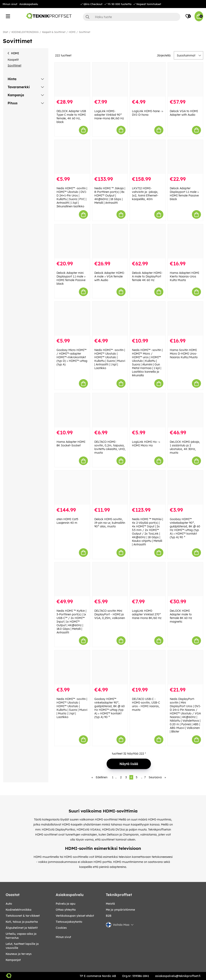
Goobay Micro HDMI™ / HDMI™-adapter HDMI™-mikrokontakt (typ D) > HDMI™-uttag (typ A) (72, 357)
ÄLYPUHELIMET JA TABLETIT (22, 928)
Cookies (61, 928)
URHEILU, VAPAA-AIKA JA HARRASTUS (21, 936)
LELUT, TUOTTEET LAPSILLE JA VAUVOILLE (22, 946)
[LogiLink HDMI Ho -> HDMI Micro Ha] (148, 410)
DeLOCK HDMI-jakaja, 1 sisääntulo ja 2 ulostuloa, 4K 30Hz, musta (185, 447)
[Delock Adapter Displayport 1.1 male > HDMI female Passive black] (185, 157)
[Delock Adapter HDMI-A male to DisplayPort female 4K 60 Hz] (148, 241)
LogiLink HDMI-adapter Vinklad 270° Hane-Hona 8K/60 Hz (147, 614)
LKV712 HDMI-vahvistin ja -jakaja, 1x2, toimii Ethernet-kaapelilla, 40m (145, 194)
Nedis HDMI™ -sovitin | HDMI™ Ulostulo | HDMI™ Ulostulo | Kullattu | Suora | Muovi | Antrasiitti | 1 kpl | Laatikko (110, 359)
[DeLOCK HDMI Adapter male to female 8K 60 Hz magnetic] (185, 579)
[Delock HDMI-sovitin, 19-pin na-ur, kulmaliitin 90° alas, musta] (110, 488)
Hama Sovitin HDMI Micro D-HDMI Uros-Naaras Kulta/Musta (184, 354)
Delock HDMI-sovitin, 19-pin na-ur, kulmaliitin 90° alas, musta (110, 523)
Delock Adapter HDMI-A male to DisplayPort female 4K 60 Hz (147, 276)
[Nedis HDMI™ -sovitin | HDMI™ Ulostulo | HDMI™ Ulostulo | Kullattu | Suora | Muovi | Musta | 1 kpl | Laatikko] (72, 667)
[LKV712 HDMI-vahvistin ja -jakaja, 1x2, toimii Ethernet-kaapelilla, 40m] (148, 157)
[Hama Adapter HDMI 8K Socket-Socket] (72, 410)
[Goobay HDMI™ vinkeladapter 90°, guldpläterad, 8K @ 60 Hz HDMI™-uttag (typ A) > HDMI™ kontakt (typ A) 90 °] (185, 488)
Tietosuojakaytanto (69, 922)
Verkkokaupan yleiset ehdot (75, 916)
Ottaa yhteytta (66, 910)
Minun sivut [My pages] (63, 937)
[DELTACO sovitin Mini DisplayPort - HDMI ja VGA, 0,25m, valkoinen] (110, 579)
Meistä (110, 904)
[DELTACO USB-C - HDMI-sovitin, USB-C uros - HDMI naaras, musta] (148, 667)
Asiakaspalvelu (29, 4)
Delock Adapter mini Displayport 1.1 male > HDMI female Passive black (71, 278)
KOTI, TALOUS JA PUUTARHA (22, 922)
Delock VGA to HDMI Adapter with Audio (184, 113)
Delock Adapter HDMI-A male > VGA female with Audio (110, 276)
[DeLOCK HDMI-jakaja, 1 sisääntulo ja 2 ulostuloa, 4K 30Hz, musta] (185, 410)
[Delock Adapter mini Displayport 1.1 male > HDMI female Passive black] (72, 241)
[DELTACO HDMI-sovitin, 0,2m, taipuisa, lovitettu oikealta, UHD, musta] (110, 410)
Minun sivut (10, 4)
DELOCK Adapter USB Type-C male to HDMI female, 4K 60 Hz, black (71, 117)
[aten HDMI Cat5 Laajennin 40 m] (72, 488)
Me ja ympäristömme (120, 910)
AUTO (9, 904)
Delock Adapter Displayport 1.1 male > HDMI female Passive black (184, 194)
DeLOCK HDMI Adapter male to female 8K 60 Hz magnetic (181, 616)
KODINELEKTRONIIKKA (25, 32)
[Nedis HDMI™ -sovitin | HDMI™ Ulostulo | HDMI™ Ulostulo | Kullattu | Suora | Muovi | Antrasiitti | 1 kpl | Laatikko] (110, 319)
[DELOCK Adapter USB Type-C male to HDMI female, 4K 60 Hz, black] (72, 80)
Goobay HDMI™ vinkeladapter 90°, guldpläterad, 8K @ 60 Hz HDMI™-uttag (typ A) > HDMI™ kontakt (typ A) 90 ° (185, 528)
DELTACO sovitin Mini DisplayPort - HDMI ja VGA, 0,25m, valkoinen (110, 614)
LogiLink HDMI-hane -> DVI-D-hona (148, 113)
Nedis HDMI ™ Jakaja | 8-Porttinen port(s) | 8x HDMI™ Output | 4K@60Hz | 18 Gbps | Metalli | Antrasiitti (110, 195)
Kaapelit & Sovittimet (54, 32)
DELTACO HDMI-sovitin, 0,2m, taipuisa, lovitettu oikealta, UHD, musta (110, 447)
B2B (109, 916)
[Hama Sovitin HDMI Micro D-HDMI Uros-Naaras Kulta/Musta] (185, 319)
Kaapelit (13, 60)
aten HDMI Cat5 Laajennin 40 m (67, 521)
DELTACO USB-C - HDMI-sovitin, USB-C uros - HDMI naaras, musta (146, 704)
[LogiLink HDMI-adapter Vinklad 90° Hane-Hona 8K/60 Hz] (110, 80)
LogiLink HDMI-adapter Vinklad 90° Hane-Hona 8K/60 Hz (109, 115)
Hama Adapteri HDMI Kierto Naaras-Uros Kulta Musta (184, 276)
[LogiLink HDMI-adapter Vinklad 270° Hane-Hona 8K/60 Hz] (148, 579)
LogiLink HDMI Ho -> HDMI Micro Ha (146, 444)
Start (5, 32)
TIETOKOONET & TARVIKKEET (23, 916)
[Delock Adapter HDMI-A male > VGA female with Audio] (110, 241)
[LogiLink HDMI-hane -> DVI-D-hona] (148, 80)
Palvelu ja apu (65, 904)
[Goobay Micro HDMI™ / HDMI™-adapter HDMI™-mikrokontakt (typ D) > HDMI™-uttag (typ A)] (72, 319)
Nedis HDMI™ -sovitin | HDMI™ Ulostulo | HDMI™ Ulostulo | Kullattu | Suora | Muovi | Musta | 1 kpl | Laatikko (72, 708)
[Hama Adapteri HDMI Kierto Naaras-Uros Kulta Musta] (185, 241)
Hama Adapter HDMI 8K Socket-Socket (71, 444)
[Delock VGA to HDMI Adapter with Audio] (185, 80)
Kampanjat (13, 960)
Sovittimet (84, 32)
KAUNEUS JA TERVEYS (19, 954)
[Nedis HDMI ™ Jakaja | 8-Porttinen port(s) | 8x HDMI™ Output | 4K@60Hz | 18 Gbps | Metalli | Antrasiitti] (110, 157)
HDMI (72, 32)
